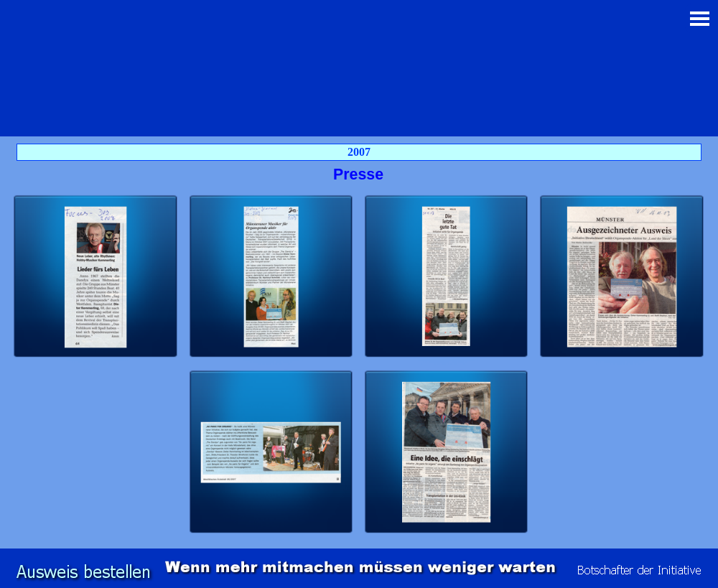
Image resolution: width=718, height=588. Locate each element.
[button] (95, 277)
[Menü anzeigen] (700, 18)
